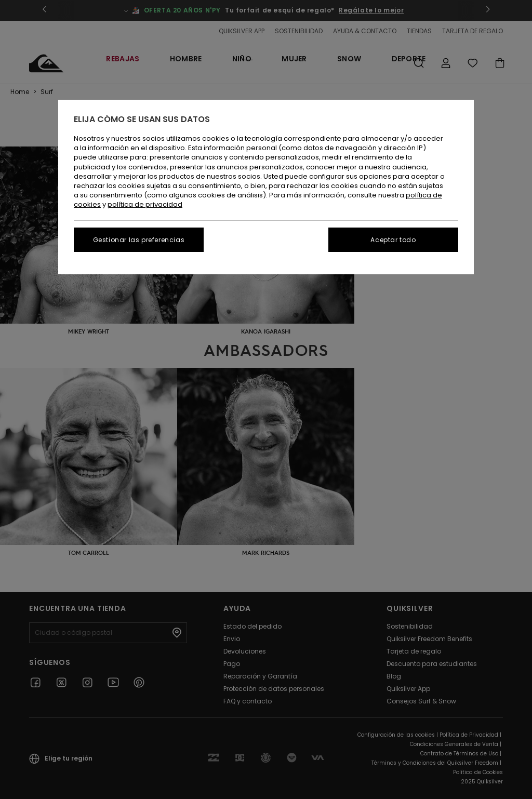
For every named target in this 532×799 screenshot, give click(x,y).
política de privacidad (145, 204)
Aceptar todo (393, 240)
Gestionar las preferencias (139, 240)
